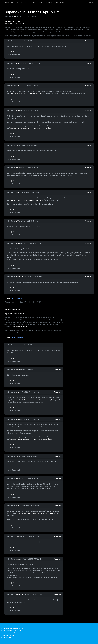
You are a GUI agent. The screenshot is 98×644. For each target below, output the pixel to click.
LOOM (18, 221)
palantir (18, 111)
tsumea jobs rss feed (10, 633)
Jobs (13, 3)
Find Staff (49, 3)
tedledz (18, 63)
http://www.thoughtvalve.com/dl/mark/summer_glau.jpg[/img (31, 128)
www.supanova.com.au (74, 32)
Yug (17, 145)
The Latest (19, 3)
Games (56, 3)
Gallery (27, 3)
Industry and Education (12, 21)
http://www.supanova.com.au (14, 24)
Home (7, 3)
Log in (91, 3)
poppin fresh (20, 277)
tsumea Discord (8, 635)
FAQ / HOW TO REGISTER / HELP (14, 628)
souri (18, 86)
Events (63, 3)
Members (41, 3)
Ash (15, 17)
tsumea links (7, 637)
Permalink (88, 41)
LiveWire (19, 41)
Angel (18, 168)
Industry (34, 3)
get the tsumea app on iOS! (12, 631)
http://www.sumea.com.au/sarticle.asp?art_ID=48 (27, 94)
